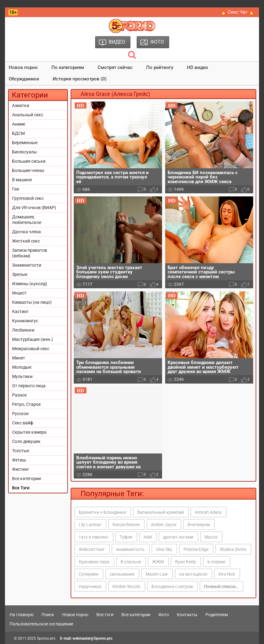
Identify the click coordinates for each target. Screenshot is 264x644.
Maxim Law (157, 574)
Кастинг (20, 311)
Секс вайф (23, 423)
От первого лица (29, 386)
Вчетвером (199, 525)
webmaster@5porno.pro (92, 638)
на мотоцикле (193, 574)
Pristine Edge (196, 549)
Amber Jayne (164, 525)
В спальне (131, 562)
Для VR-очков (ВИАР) (34, 208)
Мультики (22, 376)
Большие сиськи (29, 161)
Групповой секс (28, 198)
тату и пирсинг (94, 537)
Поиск (48, 615)
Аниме (19, 124)
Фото (164, 615)
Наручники (90, 586)
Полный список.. (221, 586)
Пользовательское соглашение (41, 624)
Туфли (126, 537)
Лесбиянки (23, 330)
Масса (211, 537)
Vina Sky (164, 549)
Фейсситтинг (92, 549)
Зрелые (20, 274)
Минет (19, 358)
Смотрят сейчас (115, 67)
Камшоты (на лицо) (32, 302)
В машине (22, 180)
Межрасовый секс (31, 349)
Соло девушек (26, 441)
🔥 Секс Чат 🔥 (238, 12)
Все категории (26, 479)
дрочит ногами (178, 537)
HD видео (198, 67)
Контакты (187, 615)
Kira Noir (227, 574)
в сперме (216, 562)
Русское (20, 414)
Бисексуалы (24, 152)
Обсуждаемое (24, 79)
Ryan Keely (186, 562)
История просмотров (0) (80, 79)
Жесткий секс (26, 241)
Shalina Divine (233, 549)
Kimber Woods (126, 586)
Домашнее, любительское (27, 220)
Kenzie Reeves (126, 525)
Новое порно (23, 67)
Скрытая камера (29, 432)
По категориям (68, 67)
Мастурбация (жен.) (33, 339)
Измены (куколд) (30, 284)
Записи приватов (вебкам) (30, 253)
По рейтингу (160, 67)
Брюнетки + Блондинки (102, 512)
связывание (122, 574)
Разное (19, 395)
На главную (22, 615)
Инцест (19, 293)
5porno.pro (46, 638)
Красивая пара (94, 562)
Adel (148, 537)
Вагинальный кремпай (161, 512)
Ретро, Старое (26, 404)
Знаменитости (27, 265)
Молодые (22, 367)
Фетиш (19, 460)
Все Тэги (21, 488)
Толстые (21, 451)
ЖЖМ (158, 562)
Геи (15, 189)
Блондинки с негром (172, 586)
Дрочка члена (26, 232)
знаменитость (130, 549)
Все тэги (105, 615)
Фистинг (21, 469)
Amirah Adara (208, 512)
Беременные (25, 143)
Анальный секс (28, 115)
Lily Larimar (90, 525)
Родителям (217, 615)
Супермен (89, 574)
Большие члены (28, 170)
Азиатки (21, 105)
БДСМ (18, 133)
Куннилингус (25, 321)
